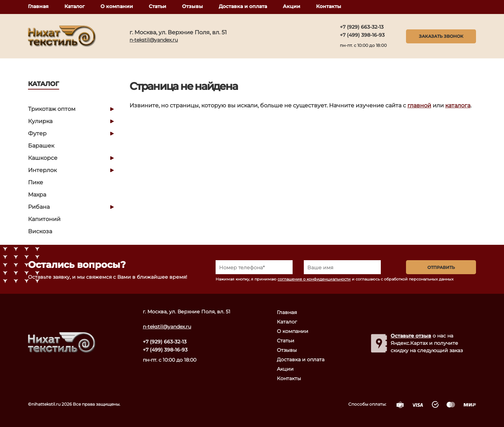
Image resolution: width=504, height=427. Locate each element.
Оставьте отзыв (411, 336)
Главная (38, 6)
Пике (36, 182)
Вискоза (40, 231)
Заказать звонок (441, 36)
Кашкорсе (43, 158)
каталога (458, 105)
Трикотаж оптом (52, 109)
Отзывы (192, 6)
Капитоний (44, 219)
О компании (117, 6)
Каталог (75, 6)
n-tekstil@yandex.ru (154, 40)
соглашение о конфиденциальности (314, 279)
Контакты (329, 6)
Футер (37, 133)
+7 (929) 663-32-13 (362, 27)
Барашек (41, 146)
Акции (292, 6)
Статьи (157, 6)
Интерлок (42, 170)
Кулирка (40, 121)
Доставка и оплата (243, 6)
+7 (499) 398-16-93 (362, 35)
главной (419, 105)
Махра (37, 195)
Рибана (39, 207)
